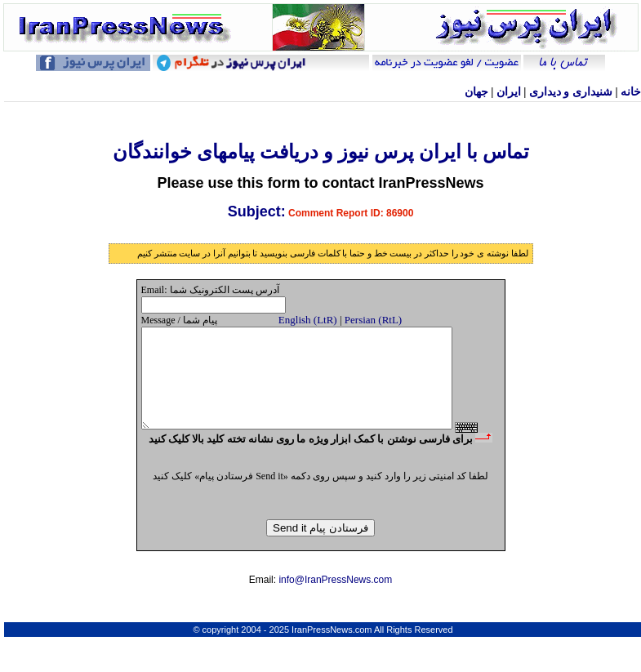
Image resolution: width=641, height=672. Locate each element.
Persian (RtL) (373, 320)
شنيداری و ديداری (571, 92)
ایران (509, 92)
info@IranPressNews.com (335, 607)
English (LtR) (308, 320)
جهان (476, 92)
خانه (631, 92)
